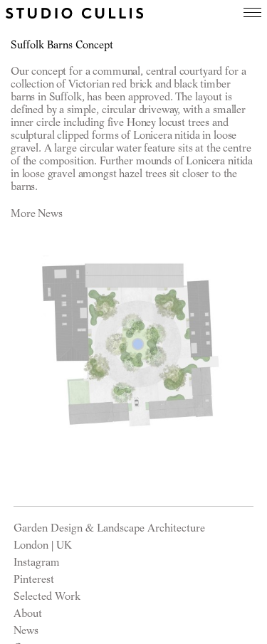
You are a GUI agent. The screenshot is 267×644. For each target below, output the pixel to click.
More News (37, 213)
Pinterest (34, 579)
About (28, 613)
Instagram (37, 562)
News (26, 630)
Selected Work (47, 596)
